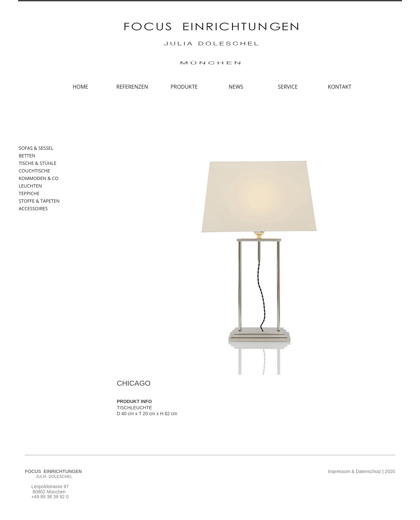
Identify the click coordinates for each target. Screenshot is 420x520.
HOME (80, 87)
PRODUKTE (184, 87)
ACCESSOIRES (33, 209)
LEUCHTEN (30, 186)
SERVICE (288, 87)
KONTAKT (340, 87)
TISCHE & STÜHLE (38, 163)
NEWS (236, 87)
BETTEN (27, 156)
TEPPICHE (29, 193)
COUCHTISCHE (34, 171)
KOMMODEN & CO (39, 178)
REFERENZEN (132, 87)
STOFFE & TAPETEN (39, 201)
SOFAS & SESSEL (36, 148)
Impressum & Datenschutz (354, 471)
